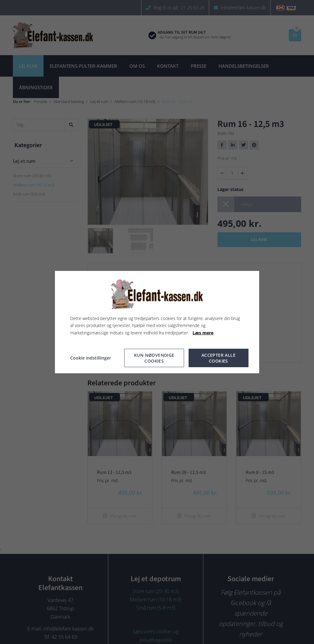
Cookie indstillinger (91, 358)
